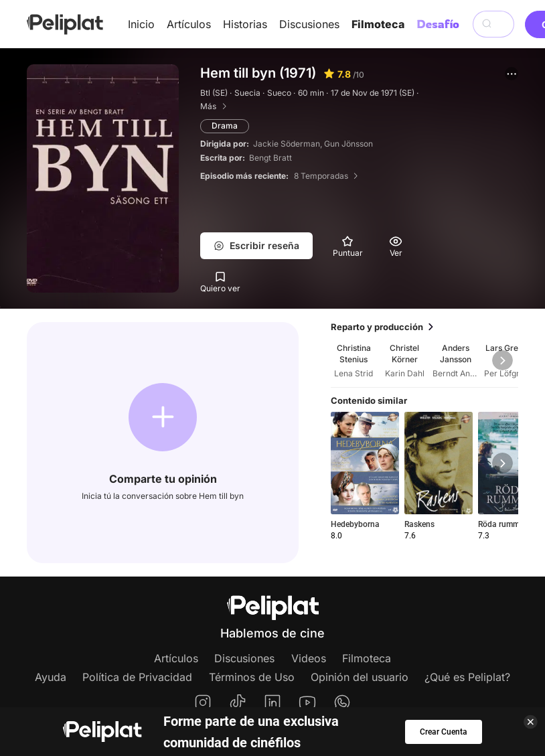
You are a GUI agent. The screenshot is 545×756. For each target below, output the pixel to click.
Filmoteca (378, 24)
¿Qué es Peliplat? (467, 677)
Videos (309, 658)
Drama (225, 126)
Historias (245, 24)
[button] (512, 74)
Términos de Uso (252, 677)
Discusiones (309, 24)
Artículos (189, 24)
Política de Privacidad (137, 677)
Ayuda (51, 677)
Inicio (141, 24)
